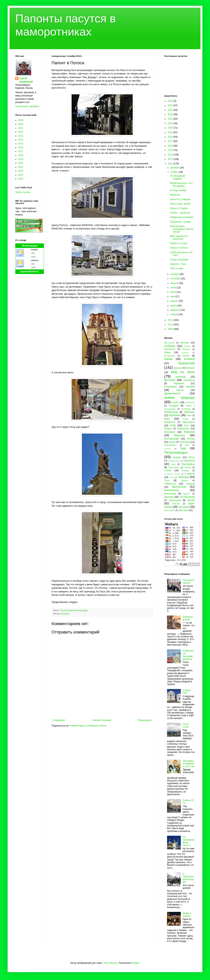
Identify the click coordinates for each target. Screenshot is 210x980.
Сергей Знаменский (26, 80)
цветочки (169, 497)
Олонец (168, 449)
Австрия (185, 343)
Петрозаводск (30, 246)
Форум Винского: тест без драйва (181, 184)
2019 (21, 159)
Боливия (66, 614)
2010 (21, 124)
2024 (21, 175)
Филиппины (172, 490)
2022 (21, 167)
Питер (191, 457)
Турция (184, 480)
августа (175, 283)
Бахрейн (185, 353)
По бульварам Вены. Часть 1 (188, 841)
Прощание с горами (180, 222)
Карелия (174, 415)
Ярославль (169, 510)
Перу (183, 448)
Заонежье (190, 402)
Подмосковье (174, 461)
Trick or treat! (177, 268)
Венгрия (190, 368)
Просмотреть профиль (27, 106)
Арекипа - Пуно (178, 264)
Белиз (186, 356)
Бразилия (187, 363)
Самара (185, 470)
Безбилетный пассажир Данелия (188, 655)
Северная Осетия (172, 474)
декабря (175, 168)
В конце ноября (178, 190)
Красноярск (189, 422)
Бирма (168, 359)
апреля (175, 301)
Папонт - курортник (180, 213)
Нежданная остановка (182, 217)
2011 (21, 128)
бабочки (186, 349)
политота (189, 461)
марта (174, 306)
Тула (167, 480)
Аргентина (170, 349)
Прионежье (174, 467)
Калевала (186, 409)
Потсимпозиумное (188, 581)
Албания (170, 346)
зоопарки (174, 406)
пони (173, 464)
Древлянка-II (172, 393)
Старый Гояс (187, 692)
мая (173, 297)
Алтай (187, 346)
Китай (186, 419)
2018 (21, 155)
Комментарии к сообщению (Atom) (88, 726)
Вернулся (175, 195)
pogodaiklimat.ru (30, 271)
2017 (21, 151)
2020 (171, 128)
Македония (183, 429)
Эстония (184, 507)
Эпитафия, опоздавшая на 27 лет (189, 764)
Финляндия (170, 494)
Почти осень (186, 726)
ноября (175, 172)
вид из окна (183, 372)
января (174, 314)
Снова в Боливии (179, 260)
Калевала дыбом (188, 618)
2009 (21, 120)
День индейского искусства (179, 237)
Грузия (180, 390)
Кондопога (170, 422)
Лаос (187, 426)
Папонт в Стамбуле (180, 199)
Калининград (171, 412)
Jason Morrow (110, 963)
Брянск (178, 368)
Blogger (135, 963)
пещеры (177, 457)
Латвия (168, 429)
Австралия (169, 343)
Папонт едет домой (180, 204)
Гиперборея (170, 387)
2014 (21, 140)
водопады (181, 377)
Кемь (189, 415)
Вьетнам (170, 380)
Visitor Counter (23, 192)
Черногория (175, 500)
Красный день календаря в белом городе (182, 229)
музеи (172, 442)
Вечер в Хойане (187, 915)
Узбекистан (170, 484)
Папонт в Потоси (179, 248)
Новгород (185, 442)
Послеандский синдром (178, 177)
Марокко (189, 432)
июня (174, 292)
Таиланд (183, 477)
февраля (176, 310)
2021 (21, 163)
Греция (190, 386)
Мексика (179, 435)
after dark (183, 510)
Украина (190, 484)
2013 (21, 136)
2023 (21, 171)
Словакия (190, 474)
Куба (173, 425)
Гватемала (189, 380)
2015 (21, 144)
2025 (21, 179)
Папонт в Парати (179, 208)
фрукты (187, 494)
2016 (21, 148)
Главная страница (102, 720)
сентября (176, 279)
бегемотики (170, 356)
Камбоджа (189, 412)
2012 (21, 132)
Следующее (59, 720)
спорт (172, 477)
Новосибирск (170, 445)
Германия (179, 383)
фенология (179, 487)
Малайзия (170, 432)
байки (167, 352)
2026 (171, 101)
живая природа (179, 397)
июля (174, 288)
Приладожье (188, 464)
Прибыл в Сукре (179, 243)
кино (167, 419)
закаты (176, 402)
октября (175, 274)
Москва (191, 439)
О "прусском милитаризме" (188, 878)
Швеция (176, 504)
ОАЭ (187, 445)
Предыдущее (145, 720)
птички (168, 470)
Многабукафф (172, 439)
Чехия (191, 500)
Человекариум (187, 497)
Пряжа (188, 467)
